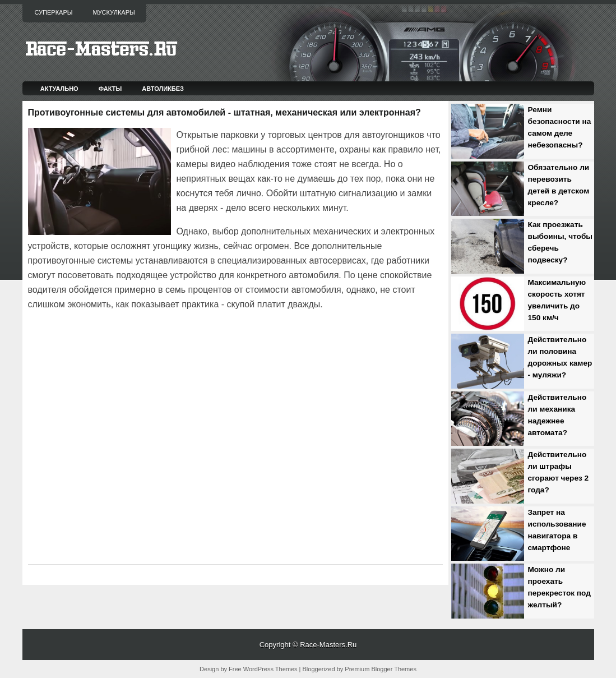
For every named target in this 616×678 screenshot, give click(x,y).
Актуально (59, 89)
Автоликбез (163, 89)
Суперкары (54, 12)
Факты (110, 89)
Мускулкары (114, 12)
